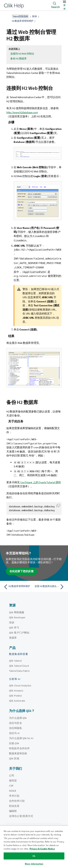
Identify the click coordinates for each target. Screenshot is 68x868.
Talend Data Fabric (19, 670)
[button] (58, 504)
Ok (34, 856)
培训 (12, 621)
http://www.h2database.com (22, 112)
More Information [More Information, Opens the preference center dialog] (34, 864)
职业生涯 (14, 805)
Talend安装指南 (20, 16)
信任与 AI (14, 732)
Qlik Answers (16, 689)
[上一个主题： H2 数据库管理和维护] (18, 586)
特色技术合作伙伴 (19, 747)
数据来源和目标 (18, 752)
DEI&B (13, 789)
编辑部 (13, 810)
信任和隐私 (16, 727)
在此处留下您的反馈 (21, 570)
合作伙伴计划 (17, 800)
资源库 (13, 636)
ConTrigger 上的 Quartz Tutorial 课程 (41, 481)
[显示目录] (7, 16)
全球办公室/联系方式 (21, 815)
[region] (34, 847)
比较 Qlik (14, 742)
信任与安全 (16, 722)
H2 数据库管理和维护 (22, 21)
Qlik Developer (17, 616)
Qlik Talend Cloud (19, 664)
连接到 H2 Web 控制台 (22, 54)
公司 (12, 774)
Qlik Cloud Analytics (20, 684)
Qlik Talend (15, 659)
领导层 (13, 779)
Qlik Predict (15, 694)
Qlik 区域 (14, 757)
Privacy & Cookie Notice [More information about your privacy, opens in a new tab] (42, 849)
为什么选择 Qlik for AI (21, 737)
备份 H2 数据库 (18, 58)
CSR (11, 784)
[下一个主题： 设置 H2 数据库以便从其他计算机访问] (50, 586)
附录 (35, 16)
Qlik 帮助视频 (17, 611)
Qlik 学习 (14, 626)
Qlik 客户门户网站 (19, 631)
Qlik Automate (17, 699)
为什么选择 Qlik (18, 717)
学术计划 (14, 794)
